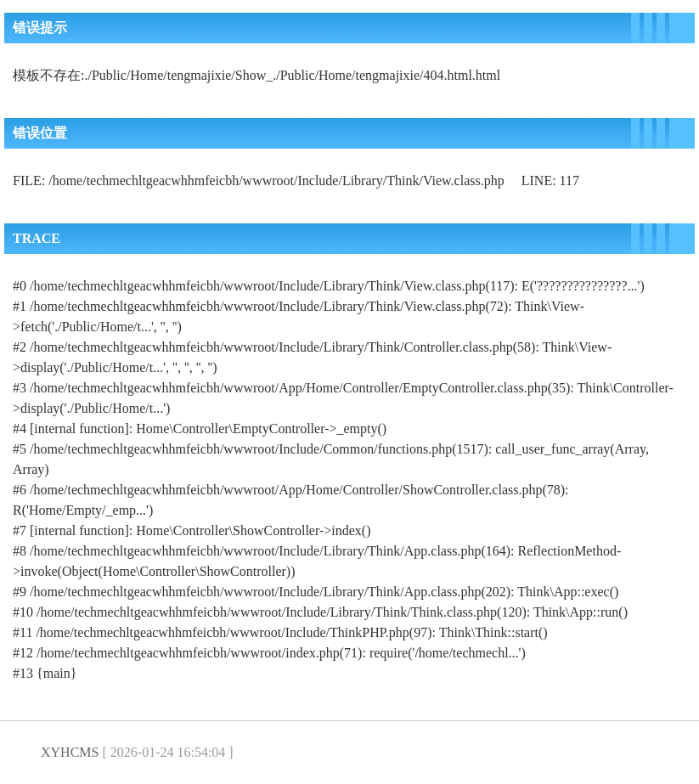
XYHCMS (70, 752)
